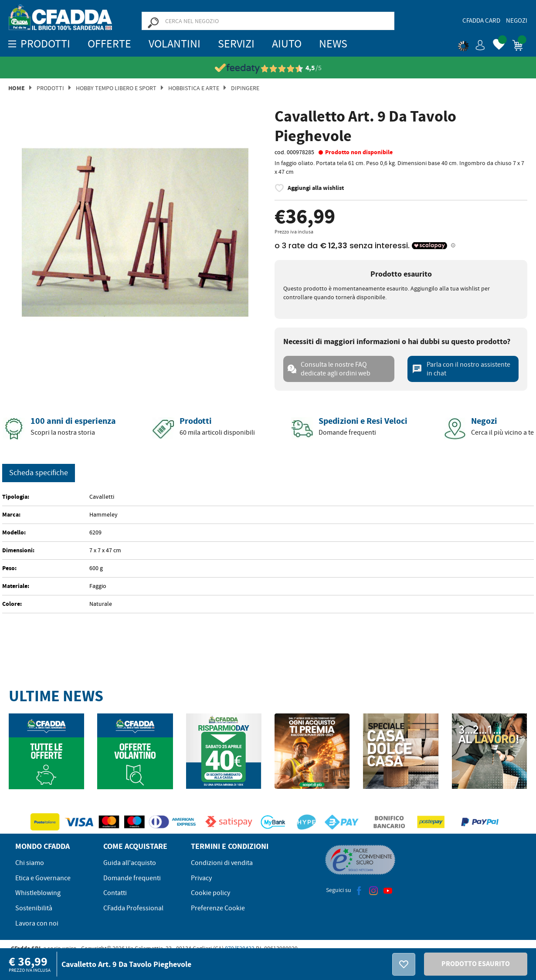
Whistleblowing (38, 893)
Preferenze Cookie (218, 908)
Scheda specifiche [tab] (39, 473)
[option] (135, 233)
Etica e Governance (43, 878)
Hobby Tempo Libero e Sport (116, 88)
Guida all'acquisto (130, 863)
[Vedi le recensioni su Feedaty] (268, 68)
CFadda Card (481, 20)
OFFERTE (109, 44)
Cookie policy (210, 893)
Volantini (175, 44)
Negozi (517, 20)
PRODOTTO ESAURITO (476, 964)
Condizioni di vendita (222, 863)
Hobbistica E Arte (194, 88)
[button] (472, 44)
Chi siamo (30, 863)
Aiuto (287, 44)
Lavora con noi (37, 923)
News (333, 44)
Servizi (236, 44)
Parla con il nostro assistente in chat (461, 369)
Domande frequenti (132, 878)
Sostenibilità (34, 908)
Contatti (115, 893)
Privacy (201, 878)
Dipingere (245, 88)
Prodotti (50, 88)
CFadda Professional (133, 908)
